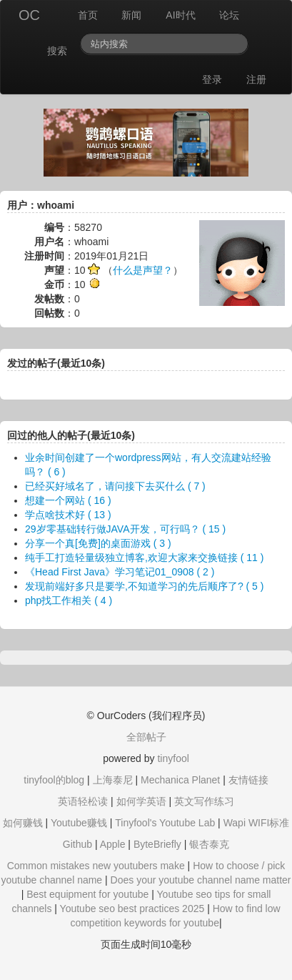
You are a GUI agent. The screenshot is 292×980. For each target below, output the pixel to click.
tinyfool (173, 758)
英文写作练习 (204, 801)
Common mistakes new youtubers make (96, 866)
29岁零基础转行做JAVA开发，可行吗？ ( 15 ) (125, 529)
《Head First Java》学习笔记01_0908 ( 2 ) (120, 572)
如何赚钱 (23, 823)
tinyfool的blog (54, 780)
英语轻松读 (83, 801)
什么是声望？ (143, 270)
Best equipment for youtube (87, 894)
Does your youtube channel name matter (201, 880)
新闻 (131, 15)
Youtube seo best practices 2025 (132, 909)
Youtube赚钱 (79, 823)
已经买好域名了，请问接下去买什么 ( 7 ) (115, 486)
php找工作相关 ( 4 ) (69, 600)
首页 (88, 15)
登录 (212, 79)
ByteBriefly (157, 844)
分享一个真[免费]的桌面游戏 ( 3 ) (98, 543)
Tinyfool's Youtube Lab (165, 823)
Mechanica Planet (180, 780)
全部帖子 (146, 737)
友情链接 (248, 780)
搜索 (57, 51)
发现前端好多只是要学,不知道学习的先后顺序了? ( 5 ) (144, 586)
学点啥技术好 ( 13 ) (68, 515)
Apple (113, 844)
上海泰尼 (113, 780)
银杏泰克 (209, 844)
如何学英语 (141, 801)
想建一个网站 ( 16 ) (68, 500)
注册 (256, 79)
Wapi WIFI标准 (257, 823)
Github (77, 844)
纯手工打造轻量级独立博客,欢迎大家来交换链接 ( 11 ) (144, 558)
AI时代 (180, 15)
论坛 (229, 15)
